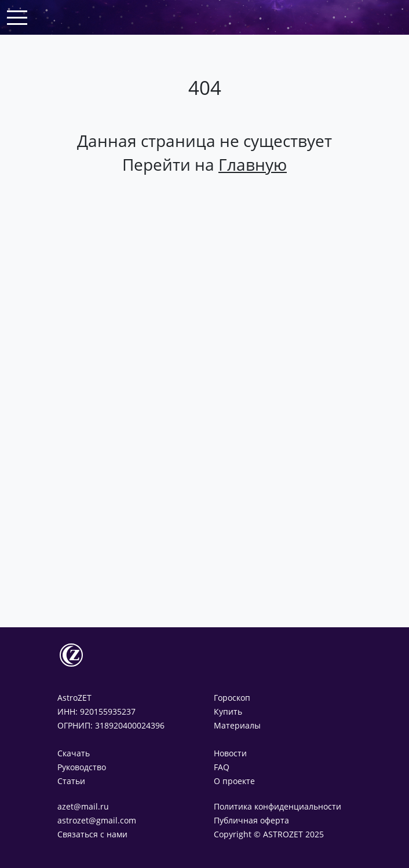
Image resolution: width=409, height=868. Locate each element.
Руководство (82, 767)
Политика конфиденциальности (277, 806)
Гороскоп (232, 698)
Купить (228, 711)
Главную (253, 165)
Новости (230, 753)
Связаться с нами (92, 834)
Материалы (237, 725)
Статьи (71, 781)
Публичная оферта (251, 820)
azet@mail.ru (83, 806)
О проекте (234, 781)
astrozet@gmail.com (97, 820)
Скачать (74, 753)
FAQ (222, 767)
